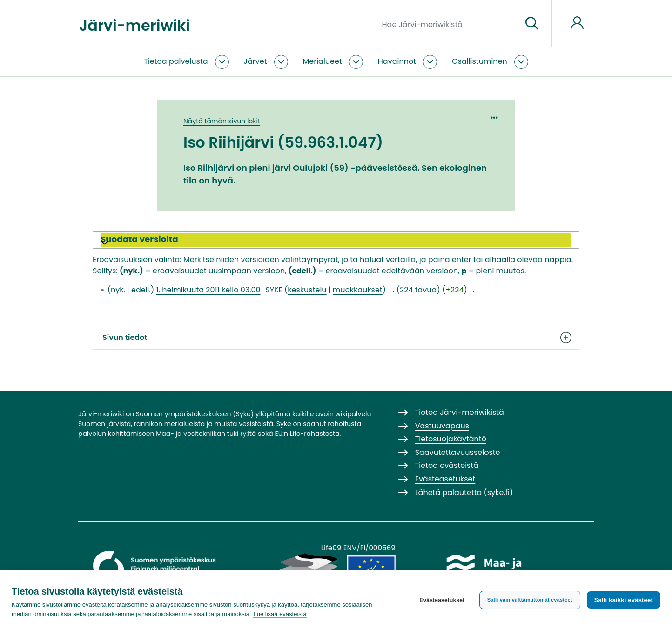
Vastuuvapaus (442, 426)
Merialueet (323, 61)
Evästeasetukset (442, 600)
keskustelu (307, 290)
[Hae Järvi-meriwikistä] (448, 24)
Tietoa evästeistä (447, 465)
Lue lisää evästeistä (280, 614)
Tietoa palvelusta (176, 61)
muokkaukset (358, 290)
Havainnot (397, 61)
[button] (336, 240)
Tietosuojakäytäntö (451, 439)
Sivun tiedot (336, 338)
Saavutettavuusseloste (458, 452)
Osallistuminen (480, 61)
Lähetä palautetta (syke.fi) (464, 492)
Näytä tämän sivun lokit (222, 121)
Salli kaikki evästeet (624, 600)
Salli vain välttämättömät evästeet (530, 600)
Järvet (255, 61)
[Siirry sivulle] (532, 24)
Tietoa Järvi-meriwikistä (460, 412)
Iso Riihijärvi (209, 168)
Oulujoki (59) (321, 168)
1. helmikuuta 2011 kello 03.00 (208, 290)
